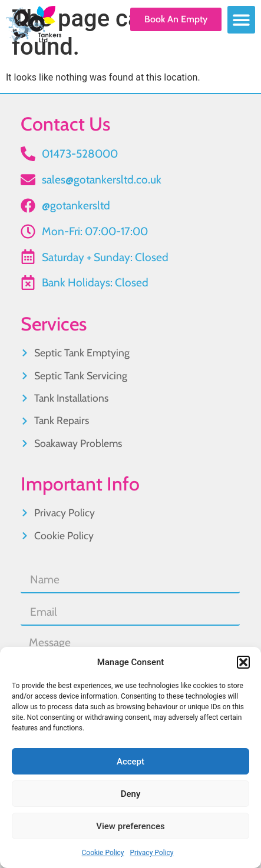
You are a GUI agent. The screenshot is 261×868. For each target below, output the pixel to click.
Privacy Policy (152, 853)
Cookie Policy (103, 853)
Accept (130, 762)
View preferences (130, 826)
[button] (243, 662)
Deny (131, 794)
